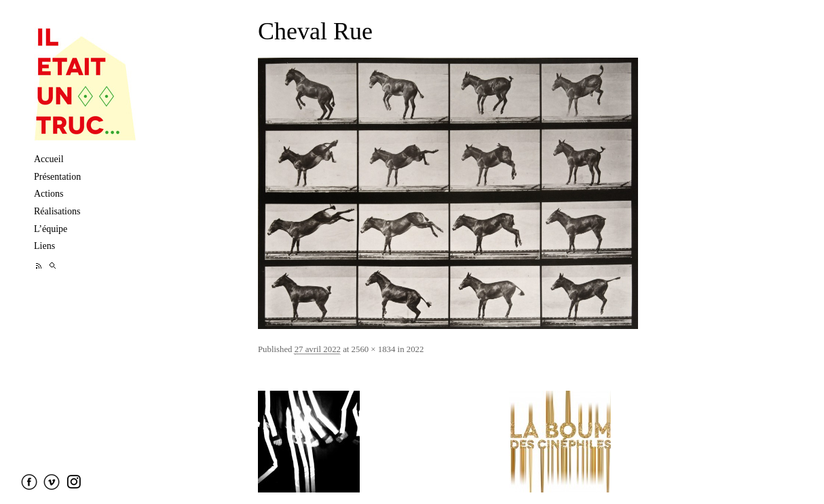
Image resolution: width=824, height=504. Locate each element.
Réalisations (57, 211)
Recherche (53, 266)
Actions (49, 194)
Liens (44, 246)
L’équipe (51, 229)
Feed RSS (39, 266)
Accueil (49, 159)
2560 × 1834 (374, 349)
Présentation (57, 177)
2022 (415, 349)
